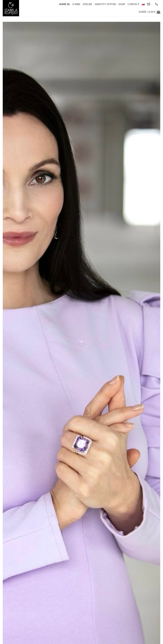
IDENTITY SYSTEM (105, 4)
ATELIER (88, 4)
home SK (65, 4)
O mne (76, 4)
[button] (150, 12)
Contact (133, 4)
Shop (122, 4)
